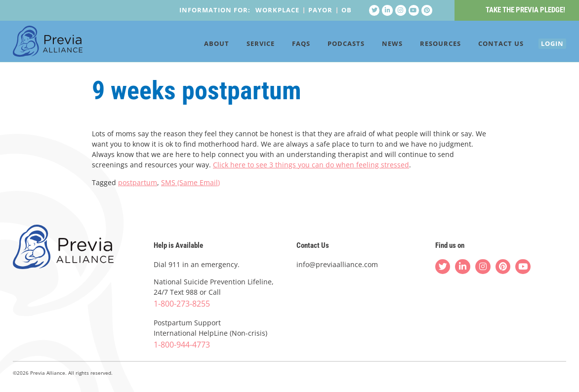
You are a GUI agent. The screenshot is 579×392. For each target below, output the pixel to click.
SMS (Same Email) (190, 182)
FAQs (287, 45)
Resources (426, 45)
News (378, 45)
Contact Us (487, 45)
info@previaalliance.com (337, 264)
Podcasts (332, 45)
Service (246, 45)
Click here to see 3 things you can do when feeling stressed (311, 165)
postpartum (138, 182)
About (202, 45)
